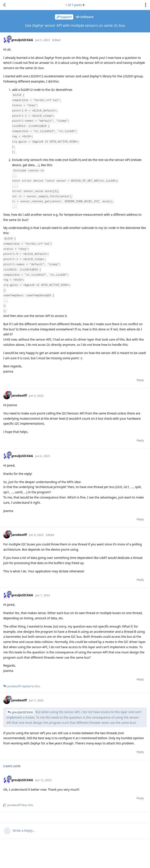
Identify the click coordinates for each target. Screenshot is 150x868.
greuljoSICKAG (22, 712)
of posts (75, 5)
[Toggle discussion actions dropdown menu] (146, 5)
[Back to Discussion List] (4, 5)
